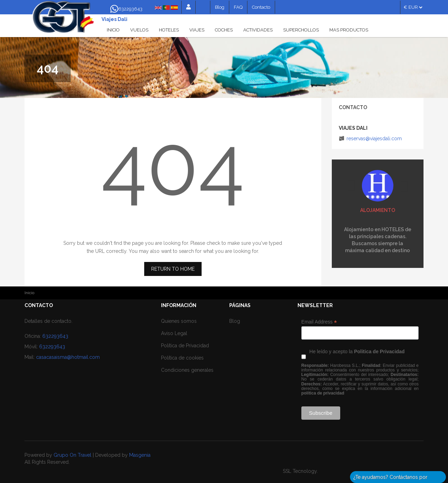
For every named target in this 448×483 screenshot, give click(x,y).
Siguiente (404, 186)
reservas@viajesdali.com (374, 138)
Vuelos (139, 30)
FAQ (238, 7)
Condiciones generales (187, 370)
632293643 (55, 336)
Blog (220, 7)
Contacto (261, 7)
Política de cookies (182, 358)
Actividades (258, 30)
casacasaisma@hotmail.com (68, 357)
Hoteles (169, 30)
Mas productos (349, 30)
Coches (224, 30)
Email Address (319, 322)
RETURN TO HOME (173, 269)
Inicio (113, 30)
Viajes (197, 30)
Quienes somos (179, 321)
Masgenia (140, 455)
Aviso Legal (174, 333)
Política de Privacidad (185, 346)
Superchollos (301, 30)
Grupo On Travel (72, 455)
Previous (351, 186)
